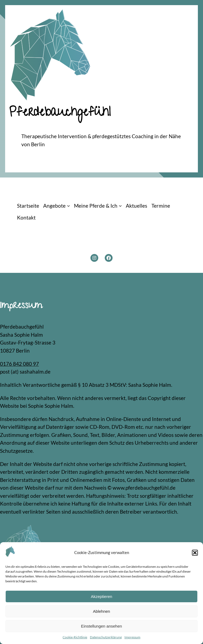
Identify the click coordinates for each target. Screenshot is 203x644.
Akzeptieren (101, 596)
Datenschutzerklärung (106, 637)
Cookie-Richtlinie (75, 637)
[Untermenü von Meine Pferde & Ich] (120, 206)
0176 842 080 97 (19, 364)
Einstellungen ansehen (101, 626)
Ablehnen (101, 611)
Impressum (132, 637)
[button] (195, 553)
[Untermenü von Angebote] (68, 206)
